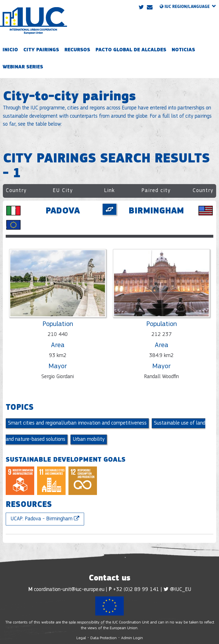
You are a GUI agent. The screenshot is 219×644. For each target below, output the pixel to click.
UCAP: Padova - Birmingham (45, 519)
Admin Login (132, 638)
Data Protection (104, 638)
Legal (82, 638)
